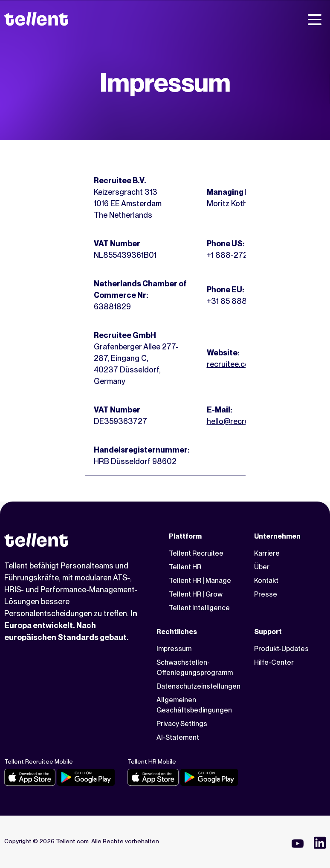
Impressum (174, 649)
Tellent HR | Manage (200, 581)
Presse (266, 594)
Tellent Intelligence (199, 608)
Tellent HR (185, 567)
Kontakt (266, 581)
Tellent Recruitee (196, 553)
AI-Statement (178, 737)
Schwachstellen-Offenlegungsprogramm (195, 668)
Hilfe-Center (274, 662)
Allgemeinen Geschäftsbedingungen (194, 705)
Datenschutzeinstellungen (198, 686)
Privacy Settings (182, 724)
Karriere (267, 553)
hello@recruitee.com (243, 421)
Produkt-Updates (281, 649)
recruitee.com (231, 364)
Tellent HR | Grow (196, 594)
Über (262, 567)
